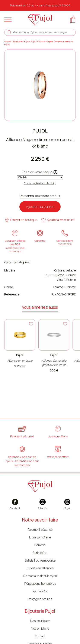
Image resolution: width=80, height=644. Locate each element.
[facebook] (15, 506)
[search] (9, 32)
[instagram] (43, 506)
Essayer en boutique (21, 220)
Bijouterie (18, 42)
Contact (40, 636)
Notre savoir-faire (40, 520)
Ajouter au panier (40, 206)
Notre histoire (40, 628)
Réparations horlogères (40, 584)
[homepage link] (40, 20)
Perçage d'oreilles (40, 599)
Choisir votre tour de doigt (40, 183)
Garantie (40, 545)
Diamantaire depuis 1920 (40, 576)
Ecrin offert (40, 553)
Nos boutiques (40, 621)
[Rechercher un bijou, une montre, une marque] (42, 32)
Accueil (8, 42)
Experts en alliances (40, 568)
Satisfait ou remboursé (40, 560)
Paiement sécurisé (40, 530)
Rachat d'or (40, 591)
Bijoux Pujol (30, 42)
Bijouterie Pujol (40, 611)
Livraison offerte (40, 537)
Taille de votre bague (40, 172)
